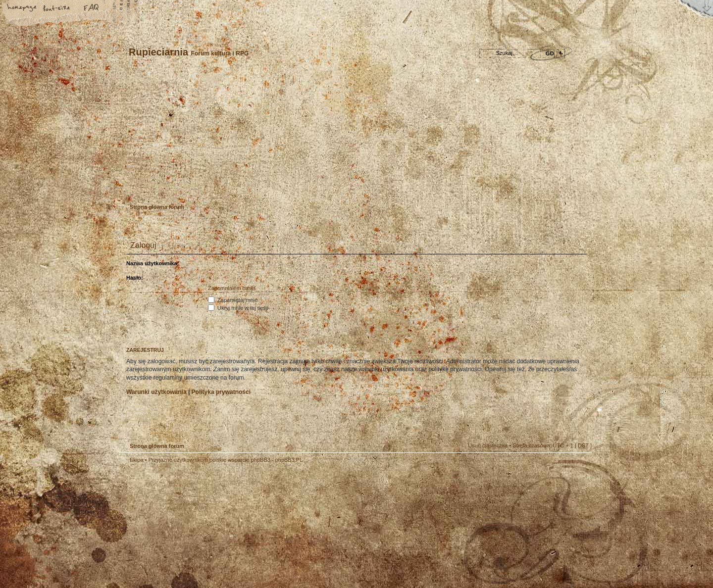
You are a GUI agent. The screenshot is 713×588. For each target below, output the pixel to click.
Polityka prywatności (221, 392)
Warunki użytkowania (156, 392)
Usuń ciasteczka (488, 445)
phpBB (233, 526)
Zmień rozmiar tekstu (57, 8)
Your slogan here (277, 527)
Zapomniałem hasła (232, 288)
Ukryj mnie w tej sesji (238, 308)
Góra (579, 466)
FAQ (92, 8)
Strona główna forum (355, 136)
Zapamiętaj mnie (233, 300)
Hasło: (135, 278)
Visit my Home (562, 555)
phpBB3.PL (289, 460)
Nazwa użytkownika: (153, 263)
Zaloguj (189, 185)
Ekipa (137, 460)
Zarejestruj (158, 185)
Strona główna (22, 8)
